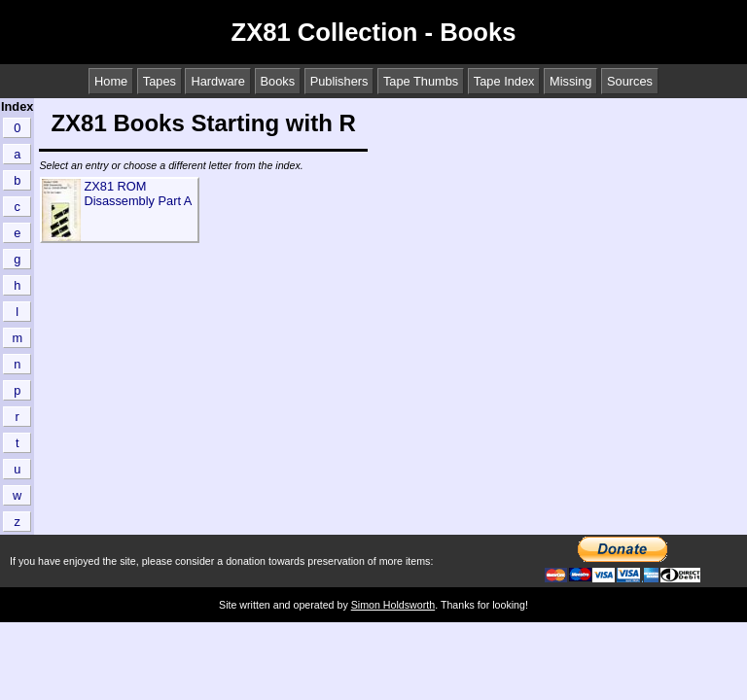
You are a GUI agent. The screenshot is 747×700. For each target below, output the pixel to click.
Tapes (160, 81)
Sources (630, 81)
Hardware (217, 81)
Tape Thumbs (421, 81)
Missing (570, 81)
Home (111, 81)
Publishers (339, 81)
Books (278, 81)
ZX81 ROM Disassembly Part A (138, 193)
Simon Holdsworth (393, 605)
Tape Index (504, 81)
